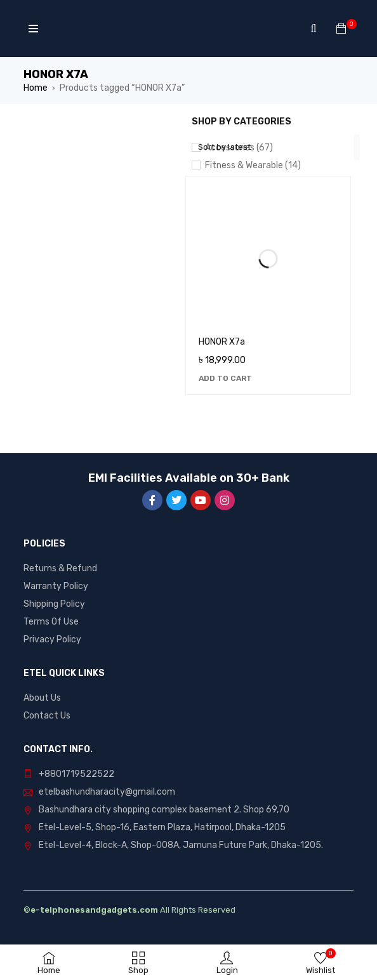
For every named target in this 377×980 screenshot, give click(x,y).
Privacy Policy (52, 639)
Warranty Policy (56, 586)
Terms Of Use (51, 622)
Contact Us (47, 716)
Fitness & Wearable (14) (253, 165)
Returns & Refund (60, 568)
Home (36, 88)
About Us (42, 698)
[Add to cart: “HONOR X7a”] (225, 378)
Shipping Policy (54, 604)
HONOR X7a (222, 342)
